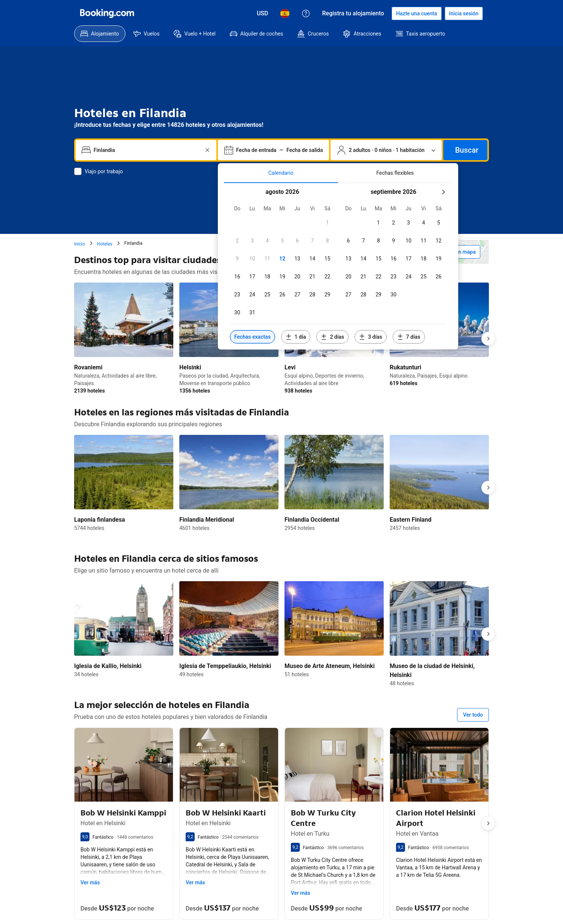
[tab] (281, 173)
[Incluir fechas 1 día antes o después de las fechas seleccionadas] (296, 337)
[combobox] (147, 150)
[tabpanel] (338, 266)
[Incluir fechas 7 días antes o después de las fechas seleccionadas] (409, 337)
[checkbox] (328, 223)
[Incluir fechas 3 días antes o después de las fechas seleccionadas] (371, 337)
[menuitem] (100, 34)
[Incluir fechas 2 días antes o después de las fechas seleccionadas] (332, 337)
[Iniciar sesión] (464, 13)
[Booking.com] (107, 13)
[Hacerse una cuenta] (416, 13)
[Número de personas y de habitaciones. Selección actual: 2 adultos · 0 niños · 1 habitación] (386, 150)
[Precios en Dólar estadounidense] (263, 13)
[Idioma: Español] (285, 13)
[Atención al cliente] (306, 13)
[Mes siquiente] (443, 192)
